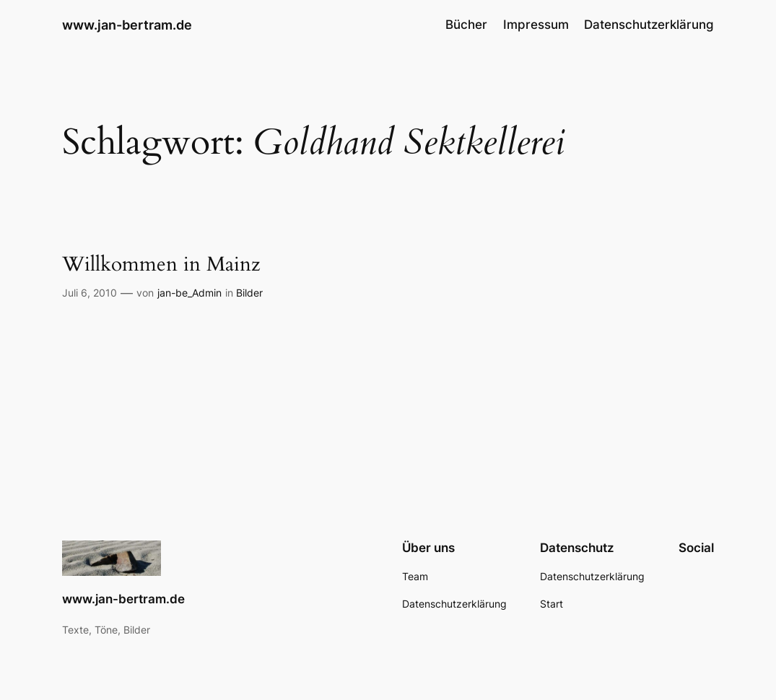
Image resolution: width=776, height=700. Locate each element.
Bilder (249, 293)
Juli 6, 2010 (90, 293)
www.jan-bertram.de (127, 25)
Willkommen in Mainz (161, 265)
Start (552, 604)
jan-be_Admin (189, 293)
